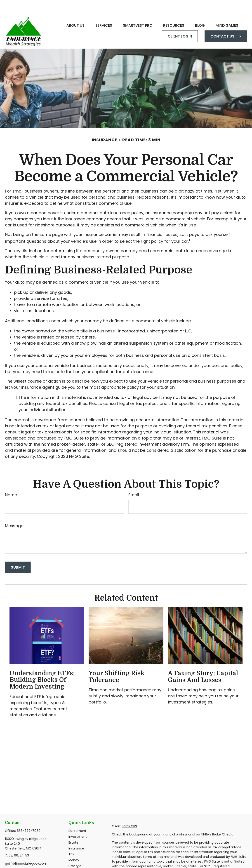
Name (11, 481)
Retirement (77, 817)
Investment (78, 823)
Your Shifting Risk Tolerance (117, 663)
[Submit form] (18, 554)
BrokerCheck (222, 821)
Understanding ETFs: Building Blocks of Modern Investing (42, 666)
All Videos (76, 864)
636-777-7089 (29, 817)
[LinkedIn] (16, 858)
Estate (73, 829)
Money (74, 847)
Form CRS (129, 813)
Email (134, 481)
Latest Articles (80, 858)
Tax (71, 841)
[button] (75, 12)
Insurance (76, 835)
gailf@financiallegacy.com (26, 850)
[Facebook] (8, 858)
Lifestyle (75, 852)
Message (14, 512)
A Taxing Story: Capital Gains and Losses (203, 663)
